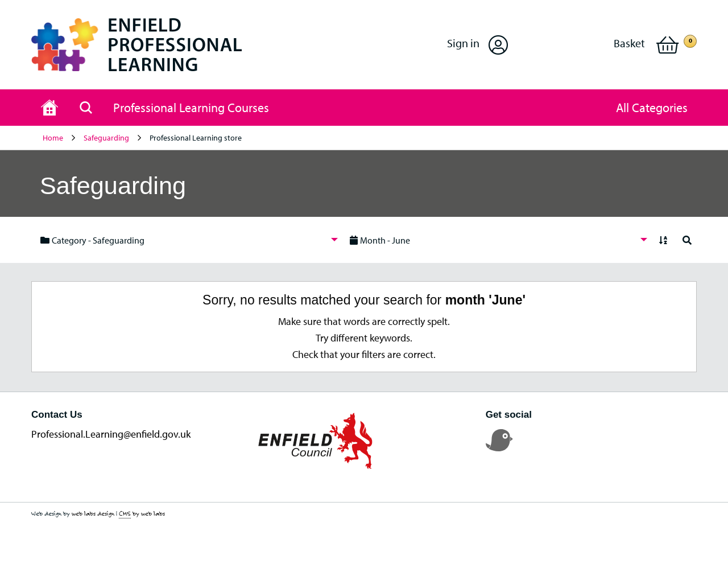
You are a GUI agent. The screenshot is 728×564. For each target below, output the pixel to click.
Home (53, 138)
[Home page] (49, 108)
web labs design (93, 513)
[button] (477, 45)
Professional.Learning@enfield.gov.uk (111, 434)
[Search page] (86, 108)
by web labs (142, 514)
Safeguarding (106, 138)
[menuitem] (186, 240)
